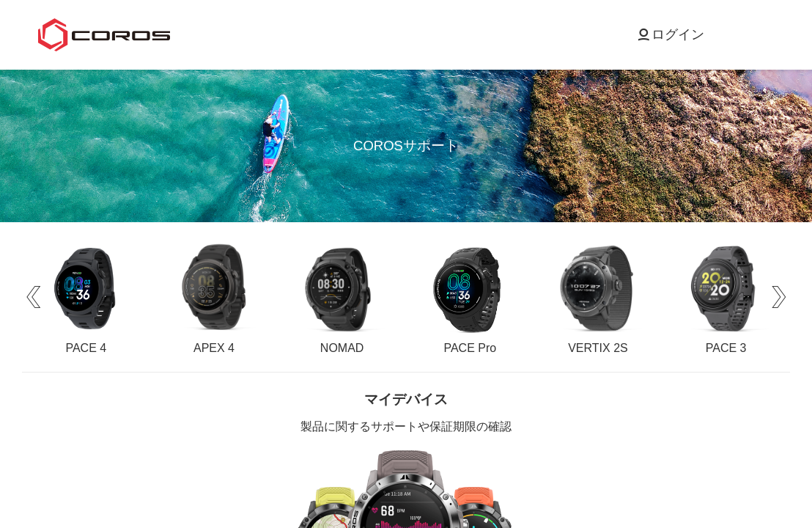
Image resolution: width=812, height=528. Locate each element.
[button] (33, 297)
